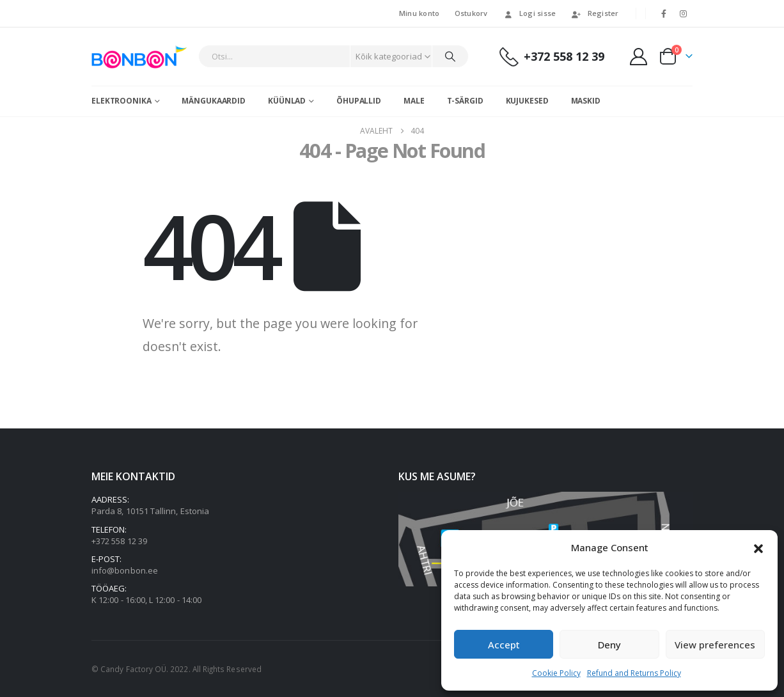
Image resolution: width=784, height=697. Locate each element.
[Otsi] (450, 56)
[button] (758, 547)
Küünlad (287, 101)
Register (595, 13)
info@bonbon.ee (125, 570)
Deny (609, 645)
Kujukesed (527, 101)
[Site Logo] (142, 57)
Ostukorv (471, 13)
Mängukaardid (214, 101)
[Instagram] (684, 13)
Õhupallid (359, 101)
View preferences (715, 645)
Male (414, 101)
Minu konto (419, 13)
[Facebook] (664, 13)
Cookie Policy (556, 673)
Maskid (586, 101)
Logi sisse (529, 13)
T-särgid (465, 101)
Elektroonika (122, 101)
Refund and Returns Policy (634, 673)
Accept (504, 645)
